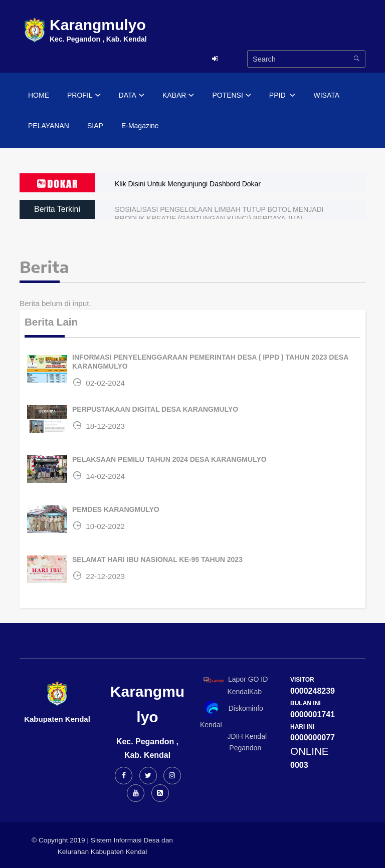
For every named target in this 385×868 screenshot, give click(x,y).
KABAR (178, 96)
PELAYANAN (49, 126)
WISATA (326, 95)
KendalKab (231, 692)
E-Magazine (140, 126)
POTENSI (231, 96)
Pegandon (231, 748)
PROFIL (84, 96)
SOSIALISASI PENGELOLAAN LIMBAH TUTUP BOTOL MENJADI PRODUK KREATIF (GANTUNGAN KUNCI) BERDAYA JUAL (219, 214)
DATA (132, 96)
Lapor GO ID (235, 679)
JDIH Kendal (233, 736)
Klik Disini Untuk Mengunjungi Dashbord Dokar (188, 184)
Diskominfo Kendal (232, 714)
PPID (282, 96)
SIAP (95, 126)
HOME (39, 95)
